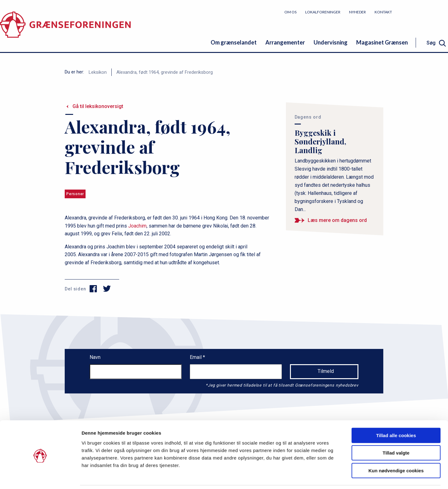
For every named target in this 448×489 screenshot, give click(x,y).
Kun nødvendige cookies (396, 450)
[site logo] (65, 29)
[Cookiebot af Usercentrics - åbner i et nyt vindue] (40, 477)
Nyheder (357, 12)
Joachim (137, 226)
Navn (95, 357)
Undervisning (331, 42)
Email (196, 357)
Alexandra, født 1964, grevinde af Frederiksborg (165, 72)
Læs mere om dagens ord (337, 220)
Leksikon (98, 72)
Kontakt (383, 12)
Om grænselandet (234, 42)
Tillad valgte (396, 432)
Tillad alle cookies (396, 414)
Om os (290, 12)
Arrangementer (285, 42)
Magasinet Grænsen (382, 42)
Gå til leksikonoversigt (98, 106)
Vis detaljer (323, 477)
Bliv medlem (425, 12)
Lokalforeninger (323, 12)
